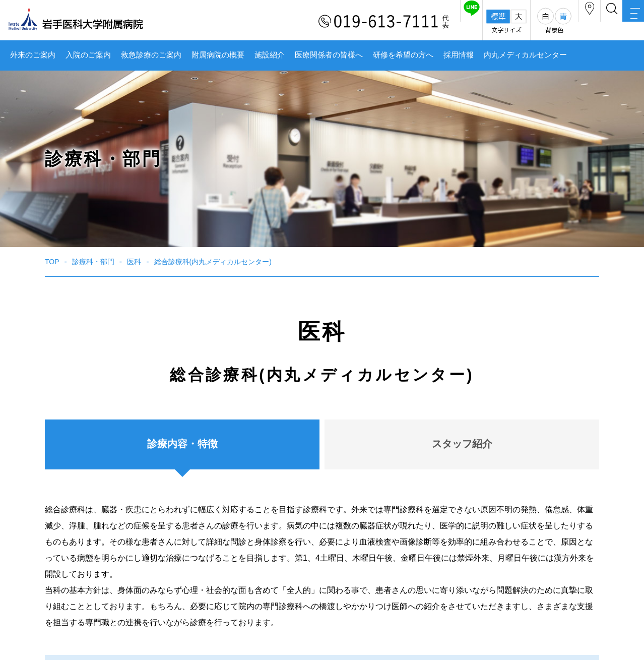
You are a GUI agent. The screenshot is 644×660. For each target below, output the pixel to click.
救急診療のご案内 (151, 55)
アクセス (543, 22)
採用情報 (459, 55)
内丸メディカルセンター (525, 55)
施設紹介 (270, 55)
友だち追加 (406, 22)
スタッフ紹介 (462, 444)
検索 (584, 22)
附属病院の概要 (218, 55)
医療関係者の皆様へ (329, 55)
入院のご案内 (88, 55)
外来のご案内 (33, 55)
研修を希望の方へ (403, 55)
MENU (624, 23)
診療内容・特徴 (182, 444)
